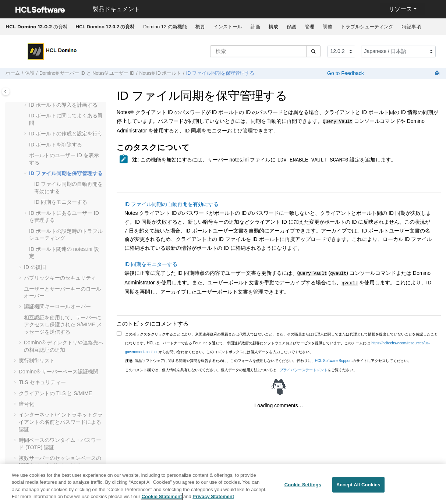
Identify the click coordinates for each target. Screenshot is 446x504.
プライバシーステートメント (304, 368)
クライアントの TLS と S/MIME (55, 393)
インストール (228, 27)
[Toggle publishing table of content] (6, 91)
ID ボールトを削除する (56, 145)
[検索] (313, 51)
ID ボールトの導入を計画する (63, 105)
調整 (328, 27)
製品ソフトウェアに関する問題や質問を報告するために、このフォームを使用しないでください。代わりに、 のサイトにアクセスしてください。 (268, 359)
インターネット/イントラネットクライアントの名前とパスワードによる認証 (61, 422)
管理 (309, 27)
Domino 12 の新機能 (165, 27)
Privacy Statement (213, 499)
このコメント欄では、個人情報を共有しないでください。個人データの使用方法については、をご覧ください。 (241, 368)
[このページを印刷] (438, 73)
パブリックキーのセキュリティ (60, 278)
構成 (273, 27)
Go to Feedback (345, 73)
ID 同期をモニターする (61, 202)
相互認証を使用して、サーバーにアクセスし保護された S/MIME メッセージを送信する (63, 325)
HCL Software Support (333, 359)
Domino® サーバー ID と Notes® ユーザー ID (87, 73)
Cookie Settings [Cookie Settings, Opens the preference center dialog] (303, 487)
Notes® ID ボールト (160, 73)
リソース (400, 9)
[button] (26, 105)
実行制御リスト (37, 361)
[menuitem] (105, 27)
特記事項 (411, 27)
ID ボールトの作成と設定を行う (66, 134)
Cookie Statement (162, 499)
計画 (255, 27)
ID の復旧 (35, 267)
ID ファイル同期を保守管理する (220, 73)
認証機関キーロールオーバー (57, 306)
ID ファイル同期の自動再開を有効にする (171, 203)
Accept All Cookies (358, 487)
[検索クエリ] (265, 51)
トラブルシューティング (367, 27)
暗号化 (26, 404)
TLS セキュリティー (42, 382)
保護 (291, 27)
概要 (200, 27)
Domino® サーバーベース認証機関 (59, 372)
